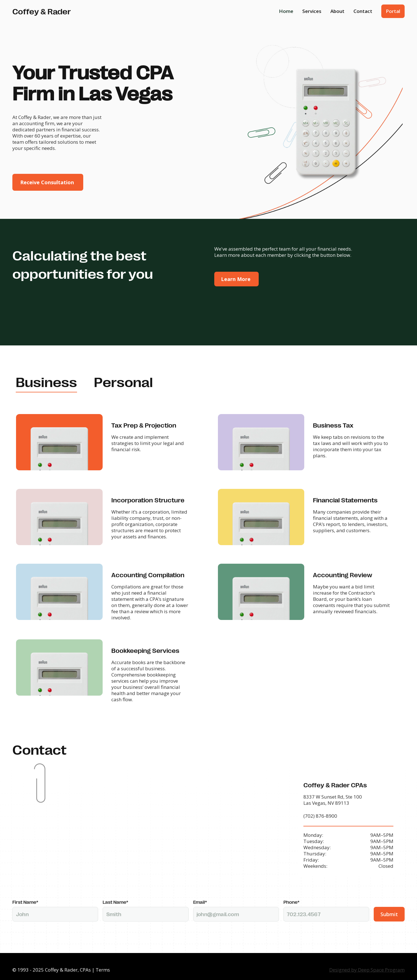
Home (286, 11)
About (337, 11)
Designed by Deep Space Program (367, 963)
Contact (363, 11)
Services (312, 11)
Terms (103, 963)
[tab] (46, 382)
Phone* (291, 895)
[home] (42, 11)
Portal (393, 11)
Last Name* (115, 895)
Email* (200, 895)
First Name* (25, 895)
